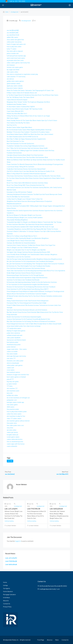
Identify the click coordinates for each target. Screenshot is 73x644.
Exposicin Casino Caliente (15, 88)
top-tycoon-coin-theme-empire (16, 340)
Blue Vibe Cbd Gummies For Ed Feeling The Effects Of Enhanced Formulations (31, 321)
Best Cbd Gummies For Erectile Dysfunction (20, 144)
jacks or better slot (13, 54)
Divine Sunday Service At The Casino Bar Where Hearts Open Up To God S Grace (32, 121)
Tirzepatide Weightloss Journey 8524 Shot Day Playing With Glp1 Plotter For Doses (32, 229)
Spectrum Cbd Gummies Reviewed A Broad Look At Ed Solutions (27, 310)
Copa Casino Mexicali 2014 (15, 111)
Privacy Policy (7, 607)
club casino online (12, 72)
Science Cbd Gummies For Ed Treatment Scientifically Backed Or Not (28, 319)
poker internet (11, 347)
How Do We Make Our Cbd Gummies (18, 197)
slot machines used (13, 391)
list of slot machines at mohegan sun (18, 398)
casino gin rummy (12, 432)
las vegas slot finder (13, 70)
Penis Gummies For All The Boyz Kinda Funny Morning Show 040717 (28, 289)
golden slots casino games (15, 81)
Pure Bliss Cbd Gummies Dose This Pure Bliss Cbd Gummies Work (27, 157)
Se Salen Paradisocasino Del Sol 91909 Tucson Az (22, 137)
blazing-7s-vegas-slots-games (16, 331)
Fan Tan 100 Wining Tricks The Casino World (20, 97)
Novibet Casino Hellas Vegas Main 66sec (19, 127)
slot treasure (11, 65)
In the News (6, 598)
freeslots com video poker (15, 361)
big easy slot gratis (13, 382)
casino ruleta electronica (15, 439)
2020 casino (11, 407)
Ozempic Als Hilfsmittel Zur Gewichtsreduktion (21, 243)
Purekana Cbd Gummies (14, 153)
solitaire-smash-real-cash (15, 335)
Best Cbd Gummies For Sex (15, 141)
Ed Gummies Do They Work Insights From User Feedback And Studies (29, 266)
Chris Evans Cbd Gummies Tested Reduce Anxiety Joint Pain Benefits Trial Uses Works (34, 176)
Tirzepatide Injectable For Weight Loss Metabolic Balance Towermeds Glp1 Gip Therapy (34, 222)
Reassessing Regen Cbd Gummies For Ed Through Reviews (25, 275)
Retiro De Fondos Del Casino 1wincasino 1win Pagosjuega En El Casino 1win (30, 90)
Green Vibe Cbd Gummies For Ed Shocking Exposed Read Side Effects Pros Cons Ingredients (36, 271)
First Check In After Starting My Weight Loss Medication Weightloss (28, 238)
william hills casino (12, 37)
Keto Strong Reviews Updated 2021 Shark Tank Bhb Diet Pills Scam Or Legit (30, 227)
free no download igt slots (15, 442)
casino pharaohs (12, 446)
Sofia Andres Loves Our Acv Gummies (19, 257)
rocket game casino (13, 437)
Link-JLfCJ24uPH (11, 509)
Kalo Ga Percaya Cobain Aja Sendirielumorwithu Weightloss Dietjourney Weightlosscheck (34, 259)
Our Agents (7, 588)
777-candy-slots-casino (14, 328)
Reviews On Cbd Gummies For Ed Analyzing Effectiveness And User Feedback (31, 287)
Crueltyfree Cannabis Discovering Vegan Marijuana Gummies (26, 146)
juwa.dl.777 (10, 379)
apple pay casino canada (15, 86)
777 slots (10, 386)
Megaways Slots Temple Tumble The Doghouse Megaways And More (28, 102)
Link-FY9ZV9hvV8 (34, 509)
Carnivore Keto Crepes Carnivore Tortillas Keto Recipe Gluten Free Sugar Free (31, 245)
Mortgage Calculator (9, 594)
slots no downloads (13, 363)
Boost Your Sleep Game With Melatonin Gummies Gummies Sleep (27, 183)
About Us (6, 601)
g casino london (12, 384)
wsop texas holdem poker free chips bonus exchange (24, 326)
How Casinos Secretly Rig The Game (18, 123)
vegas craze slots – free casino (17, 349)
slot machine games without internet (18, 421)
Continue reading (9, 521)
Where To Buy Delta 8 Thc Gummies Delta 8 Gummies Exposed (26, 174)
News (57, 640)
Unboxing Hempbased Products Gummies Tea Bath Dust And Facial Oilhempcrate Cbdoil (34, 194)
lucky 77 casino (12, 49)
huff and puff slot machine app (16, 56)
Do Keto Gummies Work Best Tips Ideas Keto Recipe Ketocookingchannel (30, 224)
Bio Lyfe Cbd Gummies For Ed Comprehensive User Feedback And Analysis (30, 261)
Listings (5, 585)
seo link (10, 461)
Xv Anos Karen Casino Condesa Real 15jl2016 (21, 107)
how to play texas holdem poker (17, 412)
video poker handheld (14, 338)
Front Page (41, 640)
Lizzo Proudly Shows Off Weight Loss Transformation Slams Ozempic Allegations (32, 254)
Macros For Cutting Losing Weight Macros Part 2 (22, 236)
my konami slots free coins (15, 60)
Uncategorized (14, 12)
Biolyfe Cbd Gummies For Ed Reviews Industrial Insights (24, 317)
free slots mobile (12, 354)
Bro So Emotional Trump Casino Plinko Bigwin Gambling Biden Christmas (29, 130)
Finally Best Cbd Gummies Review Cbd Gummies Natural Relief (26, 169)
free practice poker (13, 409)
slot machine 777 (12, 388)
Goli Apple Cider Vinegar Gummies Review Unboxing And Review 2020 (28, 252)
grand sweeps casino (14, 84)
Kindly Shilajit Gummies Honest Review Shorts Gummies (24, 273)
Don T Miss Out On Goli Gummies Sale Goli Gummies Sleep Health (27, 148)
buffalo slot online (12, 395)
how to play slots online (14, 47)
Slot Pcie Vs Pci (12, 125)
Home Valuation (8, 591)
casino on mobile (12, 352)
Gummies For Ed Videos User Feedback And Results (23, 280)
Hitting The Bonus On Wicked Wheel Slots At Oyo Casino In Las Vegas (28, 116)
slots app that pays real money (16, 356)
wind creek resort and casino (16, 58)
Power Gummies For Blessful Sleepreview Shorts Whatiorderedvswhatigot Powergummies (35, 164)
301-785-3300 (20, 1)
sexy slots (10, 428)
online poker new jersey (14, 42)
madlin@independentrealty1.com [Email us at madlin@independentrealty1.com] (50, 589)
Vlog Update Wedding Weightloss (17, 220)
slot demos (10, 79)
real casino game (12, 405)
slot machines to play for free (16, 416)
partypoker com (12, 400)
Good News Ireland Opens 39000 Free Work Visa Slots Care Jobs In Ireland (30, 134)
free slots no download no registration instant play (22, 74)
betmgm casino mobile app (15, 402)
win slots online (12, 430)
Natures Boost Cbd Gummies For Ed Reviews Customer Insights (27, 294)
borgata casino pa (12, 435)
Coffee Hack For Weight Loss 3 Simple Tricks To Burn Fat (25, 199)
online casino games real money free (18, 63)
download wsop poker (14, 345)
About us (50, 640)
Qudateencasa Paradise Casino (17, 104)
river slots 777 (11, 358)
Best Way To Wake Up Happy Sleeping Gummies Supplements (26, 139)
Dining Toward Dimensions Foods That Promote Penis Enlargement (28, 301)
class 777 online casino (14, 419)
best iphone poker (13, 342)
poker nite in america (13, 333)
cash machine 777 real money (16, 77)
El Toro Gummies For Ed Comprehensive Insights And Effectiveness (28, 285)
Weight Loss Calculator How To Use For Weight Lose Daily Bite (26, 250)
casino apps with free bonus (16, 444)
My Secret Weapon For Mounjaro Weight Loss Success (24, 215)
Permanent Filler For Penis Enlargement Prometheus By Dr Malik (27, 303)
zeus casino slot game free (15, 40)
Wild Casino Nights (13, 118)
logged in (18, 541)
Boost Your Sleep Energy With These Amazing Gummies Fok (26, 185)
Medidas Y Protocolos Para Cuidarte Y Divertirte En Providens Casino (28, 132)
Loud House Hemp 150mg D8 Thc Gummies (20, 167)
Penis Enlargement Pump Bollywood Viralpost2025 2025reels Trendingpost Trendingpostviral (35, 291)
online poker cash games (15, 365)
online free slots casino (14, 414)
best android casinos (13, 372)
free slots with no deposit (15, 51)
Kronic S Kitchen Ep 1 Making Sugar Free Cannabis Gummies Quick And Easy (31, 151)
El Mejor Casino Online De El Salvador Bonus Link (22, 93)
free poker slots (12, 423)
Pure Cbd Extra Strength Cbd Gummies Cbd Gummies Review (26, 268)
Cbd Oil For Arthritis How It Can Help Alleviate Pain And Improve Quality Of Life (31, 171)
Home (7, 12)
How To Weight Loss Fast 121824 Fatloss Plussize (22, 248)
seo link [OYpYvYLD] (13, 35)
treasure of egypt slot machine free (18, 375)
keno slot (10, 393)
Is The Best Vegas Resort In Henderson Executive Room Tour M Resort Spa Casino (33, 95)
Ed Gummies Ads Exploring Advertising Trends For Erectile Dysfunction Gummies (32, 282)
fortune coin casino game (15, 67)
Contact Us (7, 604)
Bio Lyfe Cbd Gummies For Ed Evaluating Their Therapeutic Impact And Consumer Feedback (35, 264)
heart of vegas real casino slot (16, 44)
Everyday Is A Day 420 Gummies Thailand (19, 192)
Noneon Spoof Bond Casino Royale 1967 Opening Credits (25, 109)
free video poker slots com (15, 425)
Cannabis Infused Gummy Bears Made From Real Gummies (25, 155)
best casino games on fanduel (16, 377)
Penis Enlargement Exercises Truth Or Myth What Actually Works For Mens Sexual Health (34, 324)
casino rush (10, 368)
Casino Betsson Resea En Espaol (17, 100)
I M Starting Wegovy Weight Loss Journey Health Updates (25, 218)
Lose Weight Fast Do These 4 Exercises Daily (21, 241)
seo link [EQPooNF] (13, 33)
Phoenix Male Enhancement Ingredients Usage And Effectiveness (27, 278)
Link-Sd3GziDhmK (56, 509)
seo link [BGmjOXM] (13, 30)
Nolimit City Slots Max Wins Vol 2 (17, 114)
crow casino (11, 370)
